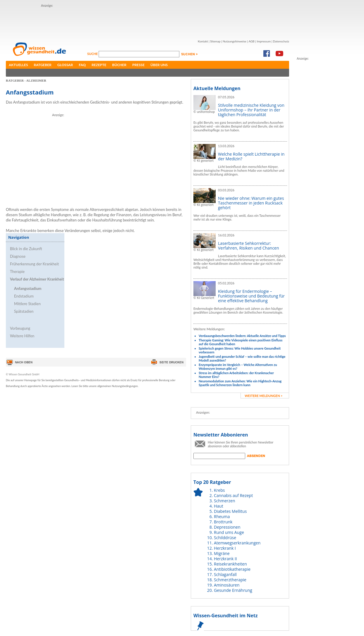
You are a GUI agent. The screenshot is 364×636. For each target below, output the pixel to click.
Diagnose (18, 256)
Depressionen (227, 527)
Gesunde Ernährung (233, 590)
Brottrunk (223, 522)
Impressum (264, 41)
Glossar (65, 65)
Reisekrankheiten (230, 564)
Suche (93, 54)
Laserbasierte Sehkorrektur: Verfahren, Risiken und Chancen (249, 246)
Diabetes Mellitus (230, 511)
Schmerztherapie (230, 580)
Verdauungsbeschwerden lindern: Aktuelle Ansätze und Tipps (242, 336)
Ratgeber (43, 65)
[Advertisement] (147, 21)
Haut (219, 506)
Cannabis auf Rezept (233, 495)
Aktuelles (18, 65)
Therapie (17, 271)
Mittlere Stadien (27, 304)
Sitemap (215, 41)
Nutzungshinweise (235, 41)
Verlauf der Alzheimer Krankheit (37, 279)
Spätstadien (24, 311)
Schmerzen (225, 501)
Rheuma (222, 516)
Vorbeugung (20, 328)
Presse (138, 65)
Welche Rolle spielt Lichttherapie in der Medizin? (251, 156)
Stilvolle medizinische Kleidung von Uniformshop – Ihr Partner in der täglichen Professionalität (251, 110)
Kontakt (203, 41)
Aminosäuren (227, 585)
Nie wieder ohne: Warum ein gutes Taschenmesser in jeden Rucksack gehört (251, 203)
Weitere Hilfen (22, 336)
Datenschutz (281, 41)
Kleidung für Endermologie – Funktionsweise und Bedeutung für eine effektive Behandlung (251, 296)
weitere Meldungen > (263, 396)
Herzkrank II (225, 559)
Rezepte (99, 65)
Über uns (159, 65)
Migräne (222, 553)
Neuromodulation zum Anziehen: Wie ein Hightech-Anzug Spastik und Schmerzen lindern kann (240, 383)
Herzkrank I (225, 548)
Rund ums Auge (229, 532)
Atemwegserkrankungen (237, 543)
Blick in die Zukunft (26, 249)
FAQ (82, 65)
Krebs (219, 490)
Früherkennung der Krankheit (34, 264)
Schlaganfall (225, 574)
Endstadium (24, 296)
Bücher (119, 65)
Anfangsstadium (28, 288)
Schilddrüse (225, 538)
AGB (251, 41)
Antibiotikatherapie (232, 569)
